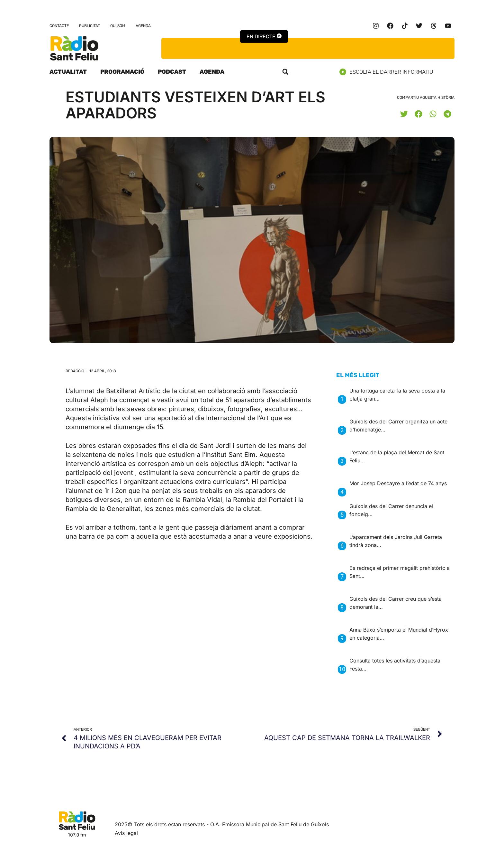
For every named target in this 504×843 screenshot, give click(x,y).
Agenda (143, 26)
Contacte (59, 26)
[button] (285, 72)
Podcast (172, 72)
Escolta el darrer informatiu (389, 72)
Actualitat (68, 72)
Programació (122, 72)
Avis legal (126, 833)
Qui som (118, 26)
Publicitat (90, 26)
